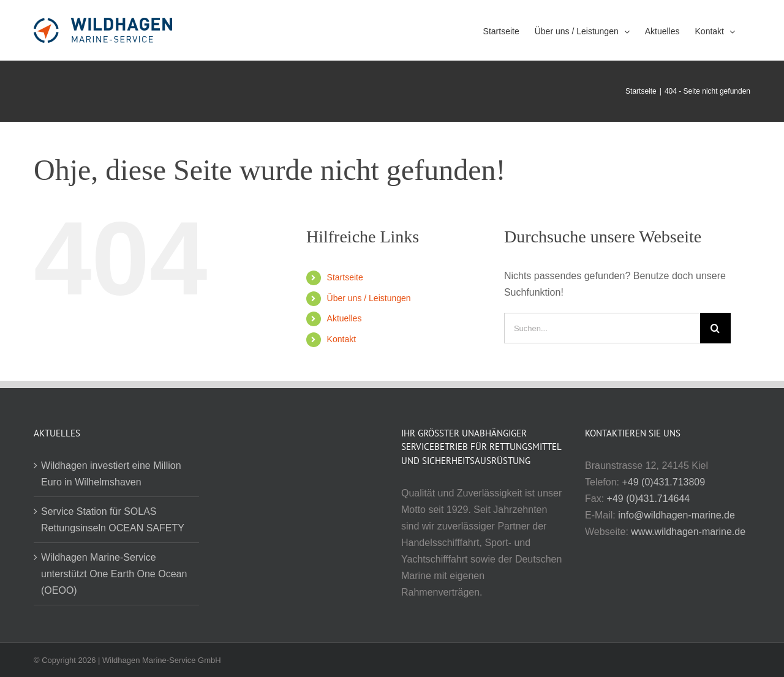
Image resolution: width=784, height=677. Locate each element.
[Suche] (715, 328)
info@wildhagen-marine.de (677, 515)
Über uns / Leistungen (369, 298)
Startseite (345, 277)
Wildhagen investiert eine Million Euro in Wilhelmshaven (111, 474)
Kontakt (341, 339)
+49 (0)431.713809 (663, 482)
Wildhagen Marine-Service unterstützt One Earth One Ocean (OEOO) (114, 574)
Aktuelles (345, 318)
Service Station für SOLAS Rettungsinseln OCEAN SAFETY (113, 520)
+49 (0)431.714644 (649, 499)
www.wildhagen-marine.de (688, 532)
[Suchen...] (602, 328)
